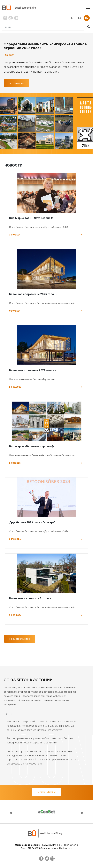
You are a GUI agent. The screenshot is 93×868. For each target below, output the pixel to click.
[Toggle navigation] (89, 7)
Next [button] (82, 813)
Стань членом (46, 792)
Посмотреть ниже (20, 639)
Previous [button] (11, 813)
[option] (46, 812)
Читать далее (16, 83)
